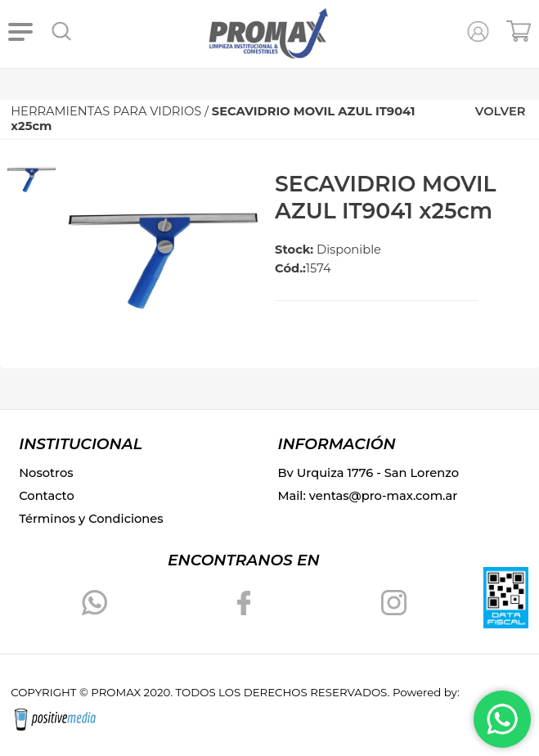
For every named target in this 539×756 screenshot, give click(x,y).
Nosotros (46, 473)
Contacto (47, 496)
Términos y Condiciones (91, 519)
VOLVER (501, 111)
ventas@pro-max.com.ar (384, 496)
